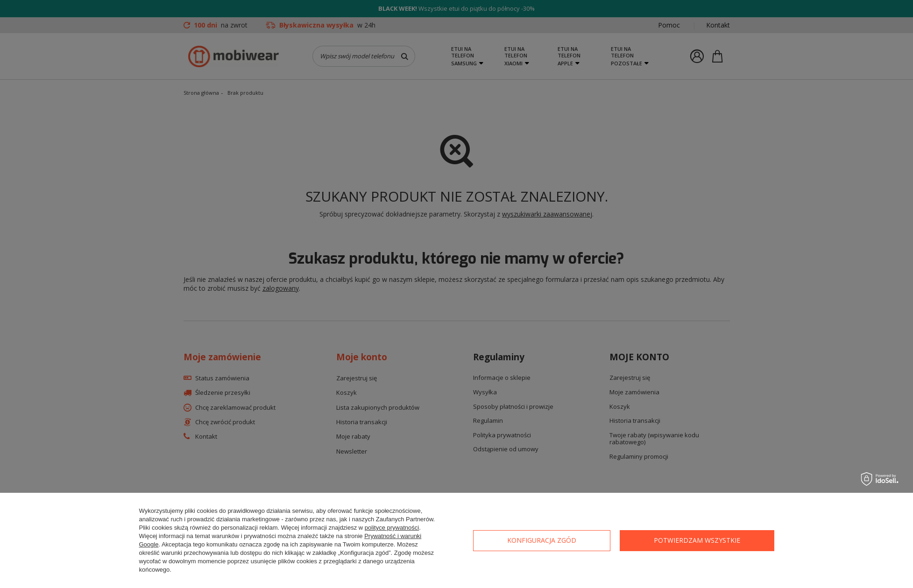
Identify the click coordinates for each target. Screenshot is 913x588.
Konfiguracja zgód (542, 540)
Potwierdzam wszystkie (697, 540)
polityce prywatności (392, 528)
